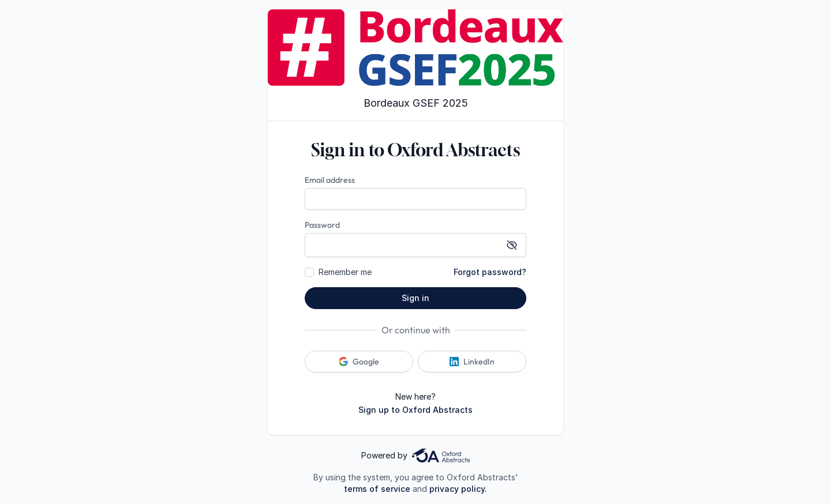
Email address (330, 180)
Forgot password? (490, 272)
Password (322, 225)
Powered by (415, 456)
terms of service (377, 489)
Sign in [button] (415, 298)
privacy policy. (458, 489)
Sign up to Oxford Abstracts (415, 410)
